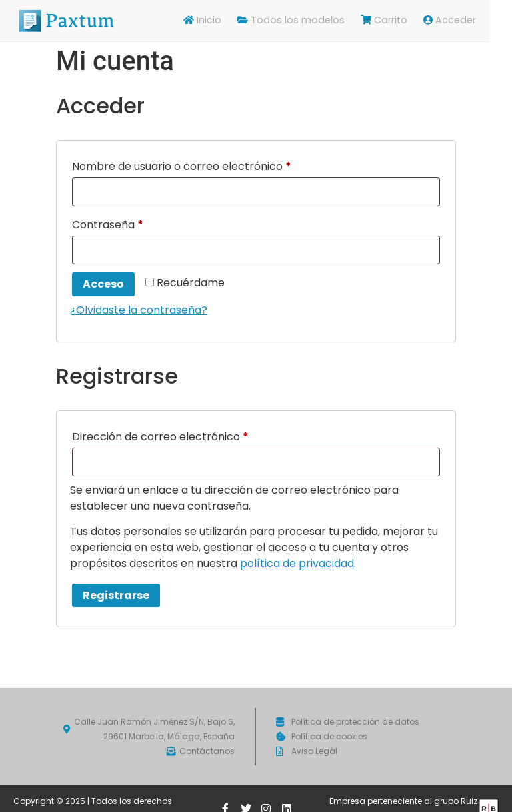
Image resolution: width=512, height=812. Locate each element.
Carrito (408, 21)
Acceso (103, 284)
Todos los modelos (319, 21)
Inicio (234, 21)
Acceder (472, 21)
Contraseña (137, 223)
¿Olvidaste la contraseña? (139, 310)
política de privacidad (297, 563)
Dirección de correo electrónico (189, 435)
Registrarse (116, 595)
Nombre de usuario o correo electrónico (211, 165)
